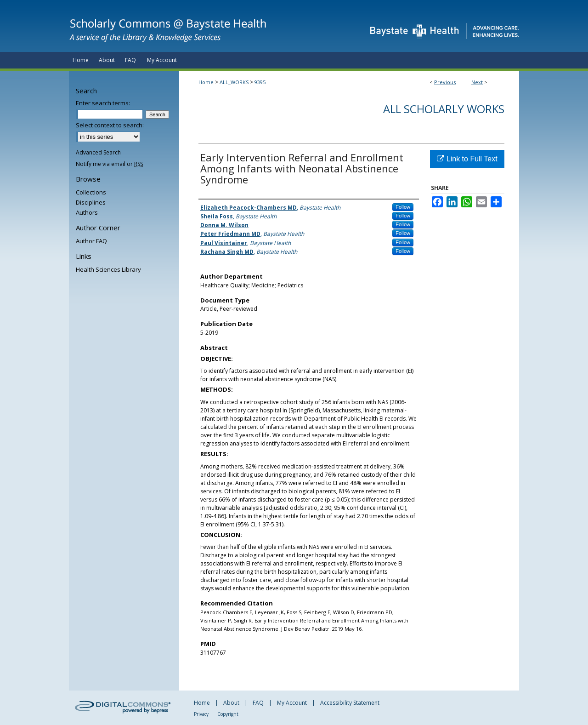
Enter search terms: (103, 103)
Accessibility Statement (350, 703)
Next (477, 82)
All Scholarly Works (444, 109)
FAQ (258, 703)
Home (206, 82)
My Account (292, 703)
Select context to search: (110, 125)
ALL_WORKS (234, 82)
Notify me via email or (109, 164)
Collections (91, 192)
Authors (87, 212)
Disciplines (91, 202)
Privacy (201, 714)
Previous (445, 82)
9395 (260, 82)
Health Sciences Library (108, 269)
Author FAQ (91, 241)
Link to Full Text (467, 159)
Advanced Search (98, 152)
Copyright (228, 714)
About (231, 703)
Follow (403, 207)
